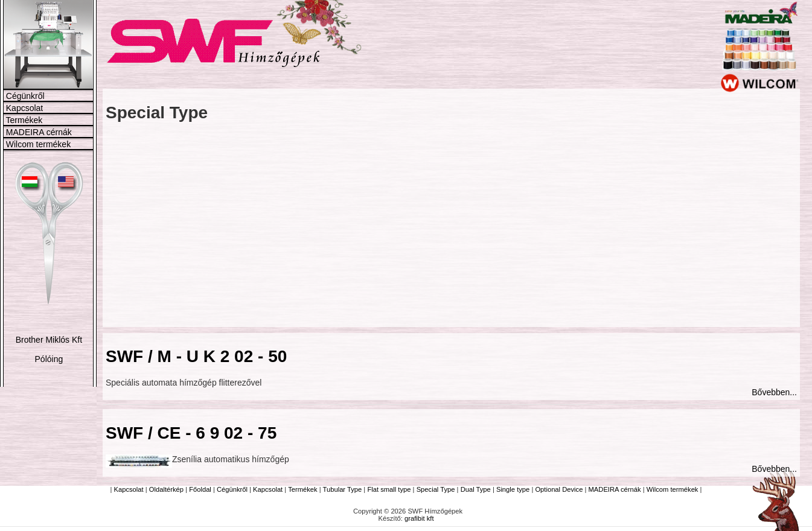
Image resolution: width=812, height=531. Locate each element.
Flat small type (389, 489)
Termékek (24, 120)
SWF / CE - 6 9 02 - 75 (191, 433)
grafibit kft (419, 518)
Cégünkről (25, 96)
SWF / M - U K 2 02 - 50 (196, 356)
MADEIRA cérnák (39, 132)
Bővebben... (774, 392)
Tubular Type (343, 489)
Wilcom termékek (38, 144)
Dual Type (476, 489)
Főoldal (200, 489)
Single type (513, 489)
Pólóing (49, 359)
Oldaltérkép (166, 489)
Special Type (436, 489)
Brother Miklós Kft (49, 340)
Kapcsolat (24, 108)
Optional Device (559, 489)
